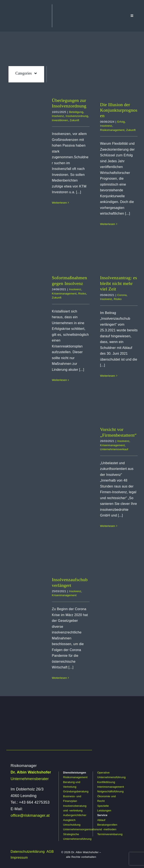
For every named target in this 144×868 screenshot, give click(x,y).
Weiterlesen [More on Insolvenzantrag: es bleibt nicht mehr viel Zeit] (108, 376)
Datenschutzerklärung (28, 852)
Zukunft (74, 120)
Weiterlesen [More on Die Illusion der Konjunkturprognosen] (108, 224)
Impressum (19, 858)
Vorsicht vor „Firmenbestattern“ (118, 432)
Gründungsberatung (76, 791)
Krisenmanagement (64, 294)
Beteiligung (76, 112)
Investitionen (60, 120)
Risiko (82, 294)
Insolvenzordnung (77, 116)
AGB (50, 852)
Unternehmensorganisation (80, 829)
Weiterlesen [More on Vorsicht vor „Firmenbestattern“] (108, 526)
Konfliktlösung (106, 782)
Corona (122, 295)
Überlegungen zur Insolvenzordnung (69, 103)
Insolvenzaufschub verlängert (70, 582)
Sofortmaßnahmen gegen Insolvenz (70, 280)
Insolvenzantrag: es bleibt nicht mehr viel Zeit (119, 283)
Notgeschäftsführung (110, 791)
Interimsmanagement (110, 787)
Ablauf (101, 820)
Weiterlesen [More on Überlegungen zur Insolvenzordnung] (59, 203)
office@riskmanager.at (30, 815)
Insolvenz (58, 116)
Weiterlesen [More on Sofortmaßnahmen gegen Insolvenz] (59, 380)
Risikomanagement (112, 130)
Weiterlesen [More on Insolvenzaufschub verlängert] (59, 678)
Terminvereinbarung (110, 834)
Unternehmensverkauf (114, 449)
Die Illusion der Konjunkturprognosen (119, 110)
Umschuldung (72, 825)
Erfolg (121, 122)
